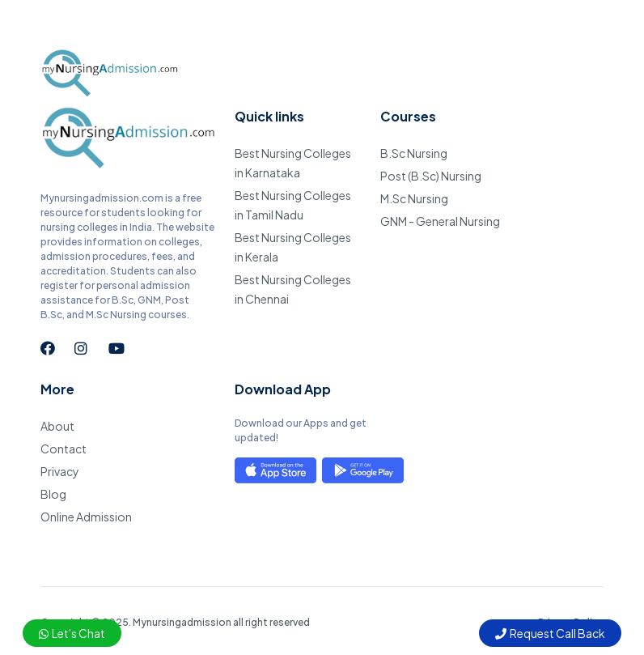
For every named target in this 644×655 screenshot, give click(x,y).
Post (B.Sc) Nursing (431, 176)
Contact (64, 449)
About (57, 426)
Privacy (60, 471)
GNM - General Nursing (440, 221)
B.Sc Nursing (414, 153)
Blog (53, 494)
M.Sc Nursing (414, 198)
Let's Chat (72, 633)
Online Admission (86, 517)
